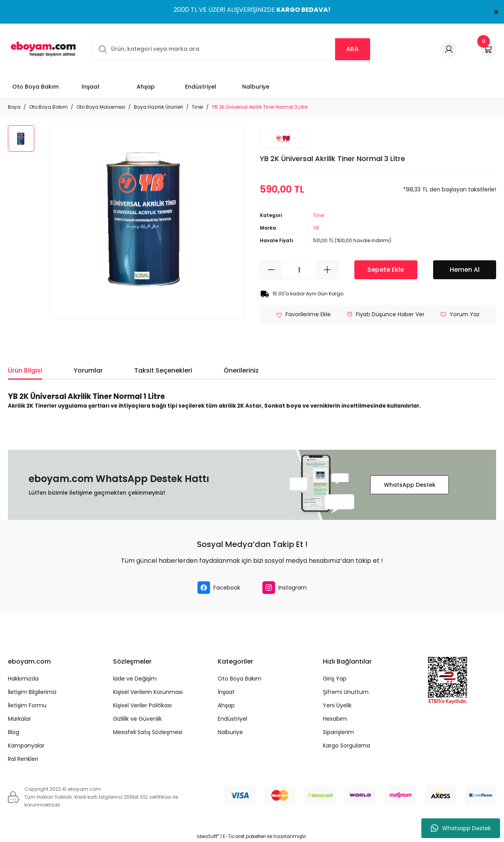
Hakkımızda (23, 679)
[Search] (231, 49)
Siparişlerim (338, 732)
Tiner (319, 215)
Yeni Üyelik (337, 705)
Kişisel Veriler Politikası (142, 705)
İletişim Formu (27, 705)
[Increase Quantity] (327, 270)
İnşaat (226, 692)
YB (316, 228)
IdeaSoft (208, 836)
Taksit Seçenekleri (163, 370)
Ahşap (226, 705)
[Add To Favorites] (303, 314)
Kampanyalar (26, 746)
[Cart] (488, 49)
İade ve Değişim (135, 679)
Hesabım (335, 719)
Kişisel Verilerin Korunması (148, 692)
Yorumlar (88, 370)
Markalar (19, 719)
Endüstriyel (233, 719)
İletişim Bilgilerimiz (32, 692)
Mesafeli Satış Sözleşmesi (148, 732)
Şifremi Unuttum (346, 692)
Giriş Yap (335, 679)
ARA (352, 49)
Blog (14, 732)
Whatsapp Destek (461, 828)
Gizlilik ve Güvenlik (137, 719)
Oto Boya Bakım (240, 679)
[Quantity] (299, 270)
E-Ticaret (234, 836)
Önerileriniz (241, 370)
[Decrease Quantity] (271, 270)
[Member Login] (449, 49)
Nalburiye (230, 732)
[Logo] (42, 49)
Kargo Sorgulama (346, 746)
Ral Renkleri (23, 759)
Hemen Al (465, 270)
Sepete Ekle (386, 270)
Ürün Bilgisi (25, 370)
